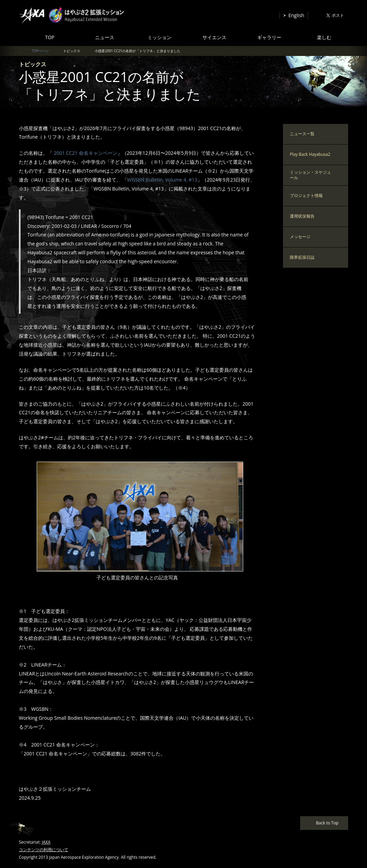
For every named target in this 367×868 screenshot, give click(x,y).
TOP (50, 37)
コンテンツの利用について (44, 850)
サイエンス (214, 37)
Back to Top (327, 823)
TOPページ (40, 51)
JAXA (46, 842)
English (296, 15)
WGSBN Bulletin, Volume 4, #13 (162, 180)
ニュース (105, 37)
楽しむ (324, 37)
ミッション (159, 37)
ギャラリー (269, 37)
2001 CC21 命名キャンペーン (85, 153)
